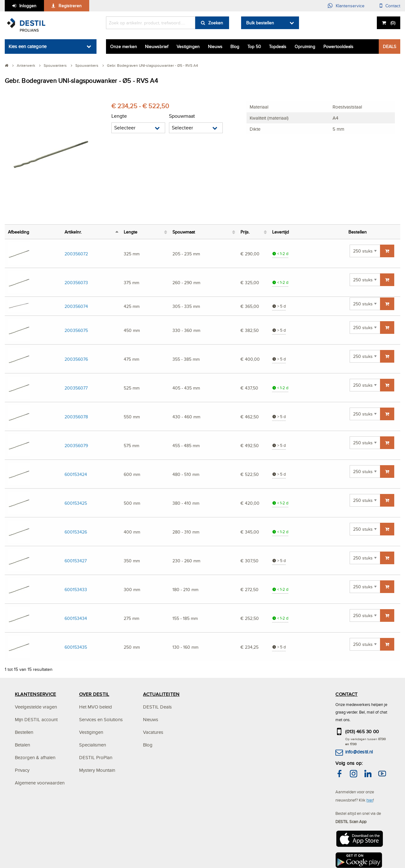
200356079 (76, 445)
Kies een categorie (28, 46)
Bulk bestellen (260, 23)
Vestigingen (188, 47)
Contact (393, 6)
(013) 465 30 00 (362, 731)
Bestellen (24, 732)
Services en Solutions (101, 719)
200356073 (76, 282)
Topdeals (278, 47)
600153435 (76, 647)
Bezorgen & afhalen (35, 757)
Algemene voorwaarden (40, 783)
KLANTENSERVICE (35, 694)
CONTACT (346, 694)
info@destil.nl (359, 752)
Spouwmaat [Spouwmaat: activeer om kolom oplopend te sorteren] (184, 232)
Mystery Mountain (97, 770)
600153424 (76, 474)
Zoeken (216, 23)
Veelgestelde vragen (36, 707)
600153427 (76, 561)
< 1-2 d (280, 254)
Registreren (70, 6)
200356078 (76, 417)
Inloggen (28, 6)
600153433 (76, 589)
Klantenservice (350, 6)
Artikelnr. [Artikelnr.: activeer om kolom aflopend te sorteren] (73, 232)
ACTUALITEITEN (161, 694)
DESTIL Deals (157, 707)
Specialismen (93, 745)
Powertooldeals (338, 47)
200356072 (76, 254)
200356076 (76, 359)
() (392, 23)
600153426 (76, 532)
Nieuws (215, 47)
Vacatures (153, 732)
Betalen (22, 745)
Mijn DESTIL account (36, 719)
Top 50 (254, 47)
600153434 (76, 618)
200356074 (76, 306)
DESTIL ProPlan (96, 757)
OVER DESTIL (94, 694)
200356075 (76, 330)
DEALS (389, 47)
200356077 (76, 388)
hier (370, 800)
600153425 (76, 503)
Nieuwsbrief (157, 47)
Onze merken (124, 47)
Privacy (22, 770)
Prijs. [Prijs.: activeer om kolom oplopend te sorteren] (245, 232)
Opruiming (305, 47)
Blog (235, 47)
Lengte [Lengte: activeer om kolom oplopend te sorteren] (131, 232)
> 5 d (279, 306)
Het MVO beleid (96, 707)
